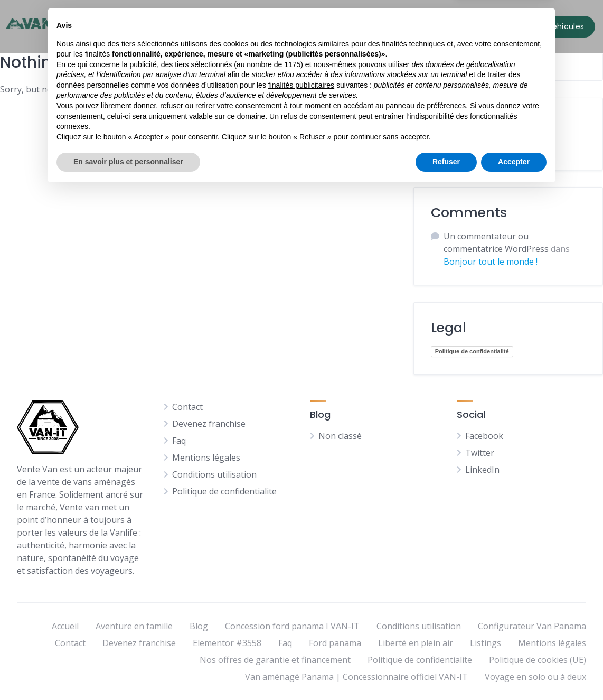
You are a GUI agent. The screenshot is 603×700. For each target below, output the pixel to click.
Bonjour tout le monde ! (491, 262)
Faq (179, 441)
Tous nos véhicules (232, 24)
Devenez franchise (209, 424)
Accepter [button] (514, 671)
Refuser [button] (446, 671)
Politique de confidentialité (472, 351)
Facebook (484, 436)
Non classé (461, 146)
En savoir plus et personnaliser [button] (128, 671)
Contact (379, 24)
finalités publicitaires (301, 594)
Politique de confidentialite (224, 491)
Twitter (480, 453)
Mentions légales (206, 458)
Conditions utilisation (214, 474)
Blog (336, 24)
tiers (182, 574)
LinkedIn (482, 470)
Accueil (162, 24)
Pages (300, 24)
